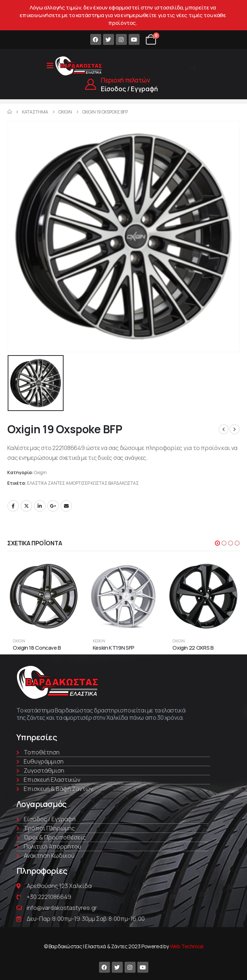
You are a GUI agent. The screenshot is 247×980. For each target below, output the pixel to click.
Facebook (13, 506)
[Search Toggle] (193, 66)
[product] (44, 596)
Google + (53, 506)
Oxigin (40, 472)
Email (66, 506)
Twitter (26, 506)
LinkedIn (40, 506)
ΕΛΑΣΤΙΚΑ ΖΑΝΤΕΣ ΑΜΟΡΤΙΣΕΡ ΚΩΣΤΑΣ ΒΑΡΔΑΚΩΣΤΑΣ (83, 483)
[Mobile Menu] (50, 66)
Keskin (99, 641)
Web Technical (187, 946)
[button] (217, 543)
